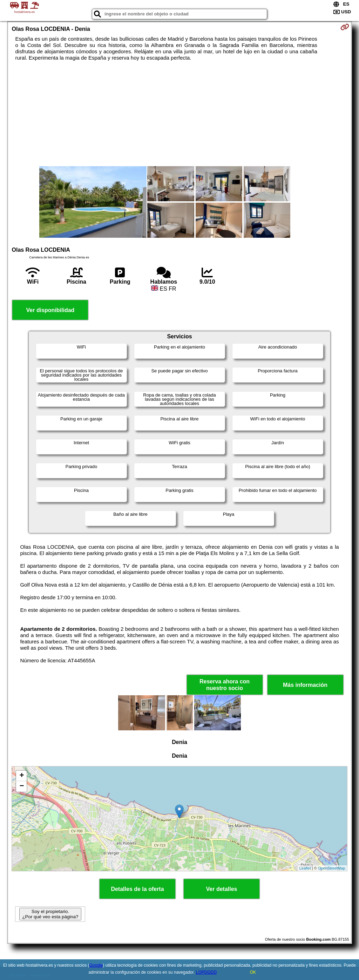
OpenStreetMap (332, 868)
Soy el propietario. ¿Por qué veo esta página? (50, 914)
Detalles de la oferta (137, 889)
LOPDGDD (206, 972)
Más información (305, 685)
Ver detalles (222, 889)
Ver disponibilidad (50, 310)
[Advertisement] (180, 114)
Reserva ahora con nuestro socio (225, 685)
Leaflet (305, 868)
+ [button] (22, 776)
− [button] (22, 786)
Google (96, 965)
